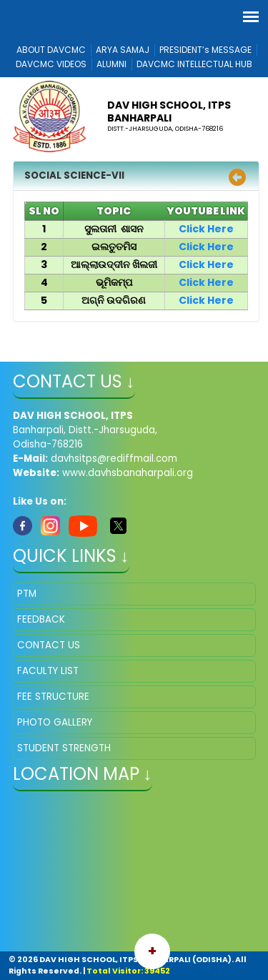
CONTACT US (49, 645)
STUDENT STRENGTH (64, 748)
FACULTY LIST (48, 671)
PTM (27, 594)
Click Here (206, 229)
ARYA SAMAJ (123, 50)
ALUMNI (111, 64)
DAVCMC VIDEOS (51, 64)
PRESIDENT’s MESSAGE (205, 50)
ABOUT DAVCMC (51, 50)
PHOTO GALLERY (55, 722)
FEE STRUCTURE (53, 697)
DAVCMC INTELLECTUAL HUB (194, 64)
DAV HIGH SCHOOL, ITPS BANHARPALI (169, 112)
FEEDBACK (41, 619)
